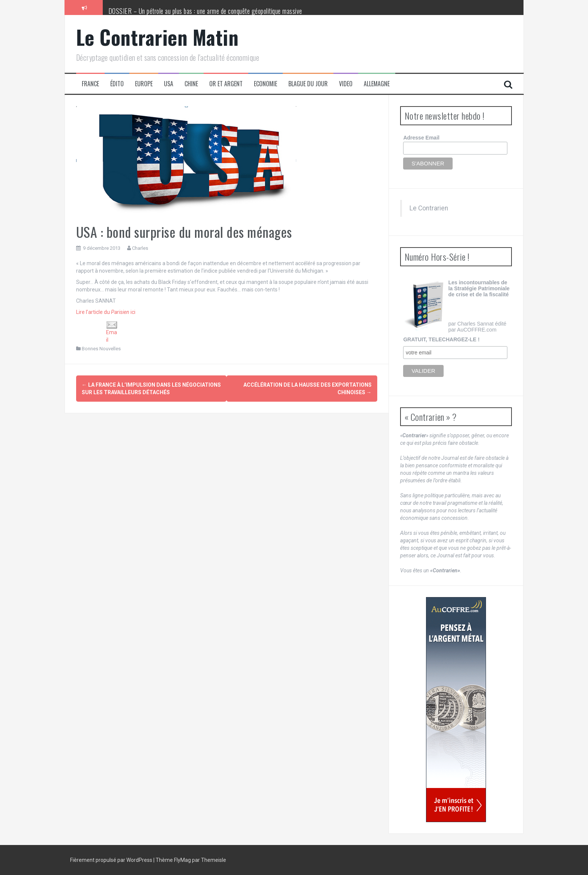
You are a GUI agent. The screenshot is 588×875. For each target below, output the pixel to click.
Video (346, 84)
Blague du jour (308, 84)
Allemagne (377, 84)
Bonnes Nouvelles (101, 349)
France (90, 84)
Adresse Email (421, 138)
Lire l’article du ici (106, 312)
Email (112, 332)
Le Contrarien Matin (157, 37)
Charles (140, 248)
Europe (144, 84)
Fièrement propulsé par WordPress (112, 860)
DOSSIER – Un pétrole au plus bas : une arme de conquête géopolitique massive (205, 11)
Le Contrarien (429, 208)
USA (169, 84)
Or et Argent (226, 84)
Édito (117, 84)
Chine (191, 84)
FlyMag (182, 860)
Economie (265, 84)
